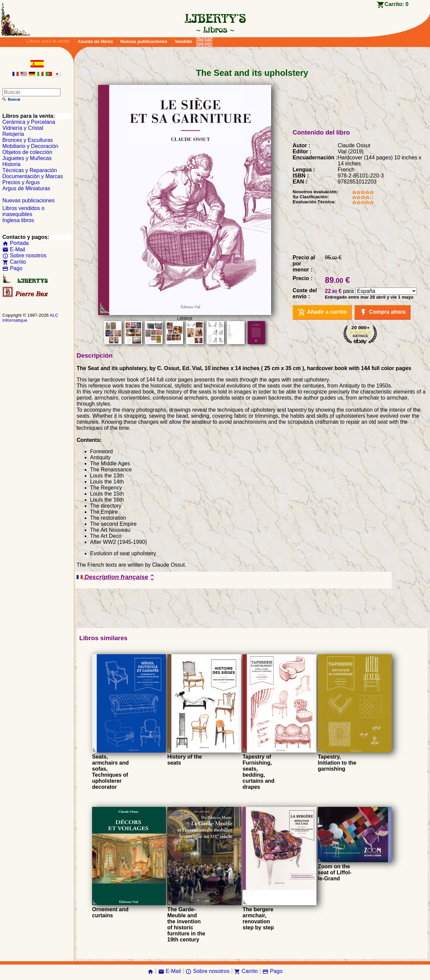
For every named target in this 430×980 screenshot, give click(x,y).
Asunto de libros (95, 41)
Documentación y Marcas (33, 176)
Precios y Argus (21, 182)
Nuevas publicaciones (144, 41)
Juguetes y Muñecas (27, 158)
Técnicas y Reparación (30, 170)
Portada (15, 243)
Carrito (14, 262)
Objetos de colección (27, 152)
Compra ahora (382, 312)
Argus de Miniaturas (26, 188)
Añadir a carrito (322, 312)
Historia (11, 164)
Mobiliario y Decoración (30, 146)
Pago (12, 268)
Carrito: (397, 4)
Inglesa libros (18, 220)
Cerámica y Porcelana (29, 122)
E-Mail (14, 249)
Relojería (13, 134)
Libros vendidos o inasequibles (23, 211)
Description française (116, 577)
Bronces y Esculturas (28, 140)
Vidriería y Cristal (23, 128)
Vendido (183, 41)
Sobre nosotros (24, 255)
